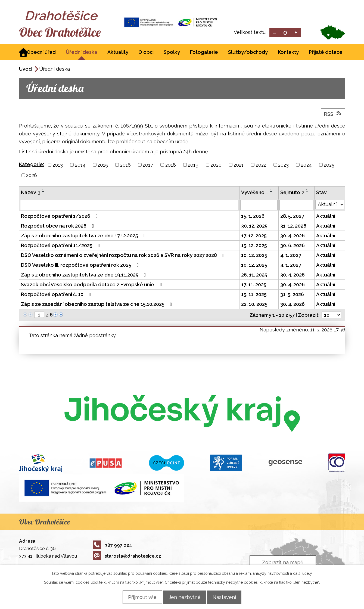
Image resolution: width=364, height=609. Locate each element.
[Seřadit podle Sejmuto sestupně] (307, 192)
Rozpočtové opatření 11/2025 (62, 246)
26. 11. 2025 (254, 275)
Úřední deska (82, 53)
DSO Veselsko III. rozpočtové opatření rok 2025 (81, 265)
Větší (296, 33)
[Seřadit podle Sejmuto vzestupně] (307, 190)
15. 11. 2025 (254, 295)
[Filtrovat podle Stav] (330, 205)
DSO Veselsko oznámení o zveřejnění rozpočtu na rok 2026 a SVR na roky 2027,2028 (124, 256)
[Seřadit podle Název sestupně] (43, 192)
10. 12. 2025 (254, 256)
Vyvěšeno (255, 193)
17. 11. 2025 (254, 285)
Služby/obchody (248, 53)
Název (31, 193)
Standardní (285, 33)
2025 (329, 165)
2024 (306, 165)
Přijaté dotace (326, 53)
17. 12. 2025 (254, 236)
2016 (125, 165)
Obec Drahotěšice (67, 33)
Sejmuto (292, 193)
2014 (80, 165)
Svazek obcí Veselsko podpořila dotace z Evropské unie (92, 285)
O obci (146, 53)
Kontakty (288, 53)
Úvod (25, 69)
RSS (333, 114)
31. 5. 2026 (292, 295)
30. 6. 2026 (293, 246)
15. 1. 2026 (253, 217)
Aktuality (118, 53)
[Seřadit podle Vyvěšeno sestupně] (271, 192)
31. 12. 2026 (293, 226)
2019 (193, 165)
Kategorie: (32, 165)
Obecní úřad (41, 53)
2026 (32, 176)
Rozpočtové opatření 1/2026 (60, 217)
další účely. (303, 573)
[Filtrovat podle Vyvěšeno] (259, 206)
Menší (274, 33)
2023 (283, 165)
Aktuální (326, 217)
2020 (216, 165)
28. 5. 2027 (292, 217)
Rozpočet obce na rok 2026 (59, 226)
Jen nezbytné (185, 597)
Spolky (172, 53)
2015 (103, 165)
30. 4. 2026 (293, 236)
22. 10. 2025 (254, 305)
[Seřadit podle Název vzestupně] (43, 190)
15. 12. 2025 (254, 246)
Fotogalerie (204, 53)
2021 (239, 165)
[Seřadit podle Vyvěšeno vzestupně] (271, 190)
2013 (58, 165)
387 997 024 (112, 545)
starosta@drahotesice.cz (127, 557)
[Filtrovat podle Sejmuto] (296, 206)
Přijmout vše (138, 597)
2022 (261, 165)
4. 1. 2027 (291, 256)
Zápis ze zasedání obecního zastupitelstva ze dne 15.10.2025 (98, 305)
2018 (171, 165)
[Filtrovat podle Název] (129, 206)
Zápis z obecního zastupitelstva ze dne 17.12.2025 (84, 236)
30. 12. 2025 (254, 226)
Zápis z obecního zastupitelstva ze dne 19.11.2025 (85, 275)
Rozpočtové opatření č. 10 (57, 295)
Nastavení (229, 597)
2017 (148, 165)
